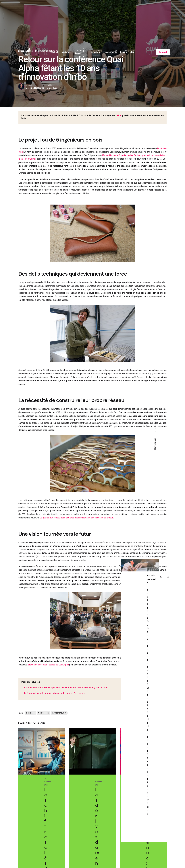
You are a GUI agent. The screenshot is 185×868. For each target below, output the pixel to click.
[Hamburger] (17, 52)
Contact (163, 52)
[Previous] (161, 577)
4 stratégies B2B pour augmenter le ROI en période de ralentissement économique (148, 698)
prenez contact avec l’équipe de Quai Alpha (48, 665)
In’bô (118, 115)
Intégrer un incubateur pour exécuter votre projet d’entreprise (54, 693)
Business (30, 713)
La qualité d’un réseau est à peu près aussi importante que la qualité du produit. (77, 518)
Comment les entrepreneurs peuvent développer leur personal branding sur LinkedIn (66, 688)
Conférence (43, 713)
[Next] (168, 577)
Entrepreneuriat (59, 713)
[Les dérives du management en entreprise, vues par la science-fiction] (92, 751)
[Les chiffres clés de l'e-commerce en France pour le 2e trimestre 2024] (42, 751)
